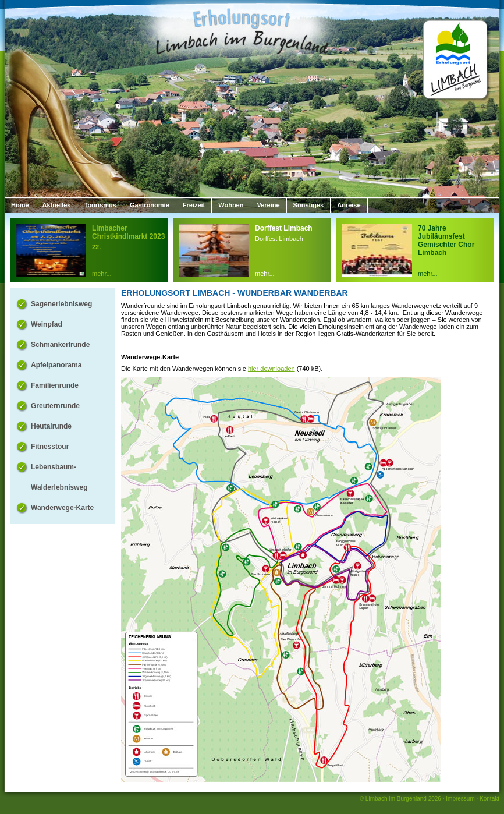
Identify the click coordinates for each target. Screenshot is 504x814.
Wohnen (231, 205)
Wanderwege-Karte (62, 508)
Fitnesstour (50, 447)
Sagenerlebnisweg (61, 304)
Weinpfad (47, 324)
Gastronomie (150, 205)
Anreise (349, 205)
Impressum (460, 799)
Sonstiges (309, 205)
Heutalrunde (51, 426)
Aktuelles (57, 205)
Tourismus (100, 205)
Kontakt (489, 799)
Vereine (268, 205)
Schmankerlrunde (60, 345)
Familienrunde (55, 385)
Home (20, 205)
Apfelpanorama (56, 365)
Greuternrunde (55, 406)
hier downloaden (271, 369)
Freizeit (194, 205)
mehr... (102, 274)
